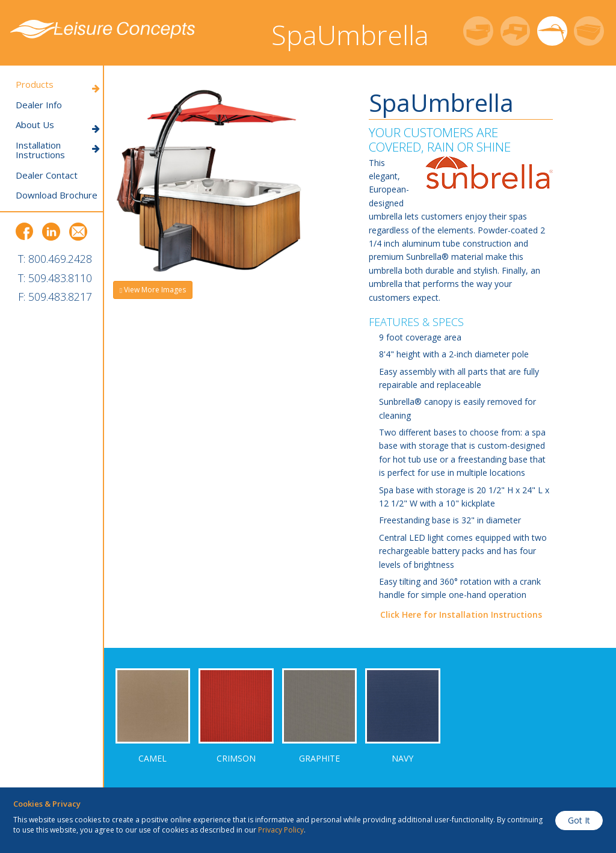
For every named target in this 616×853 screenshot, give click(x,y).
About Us (58, 125)
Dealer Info (39, 105)
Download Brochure (57, 195)
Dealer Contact (47, 175)
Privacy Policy (281, 830)
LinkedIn (51, 232)
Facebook (25, 232)
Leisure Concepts (103, 29)
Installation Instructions (58, 150)
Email (78, 232)
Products (58, 85)
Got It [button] (579, 820)
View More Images (153, 290)
